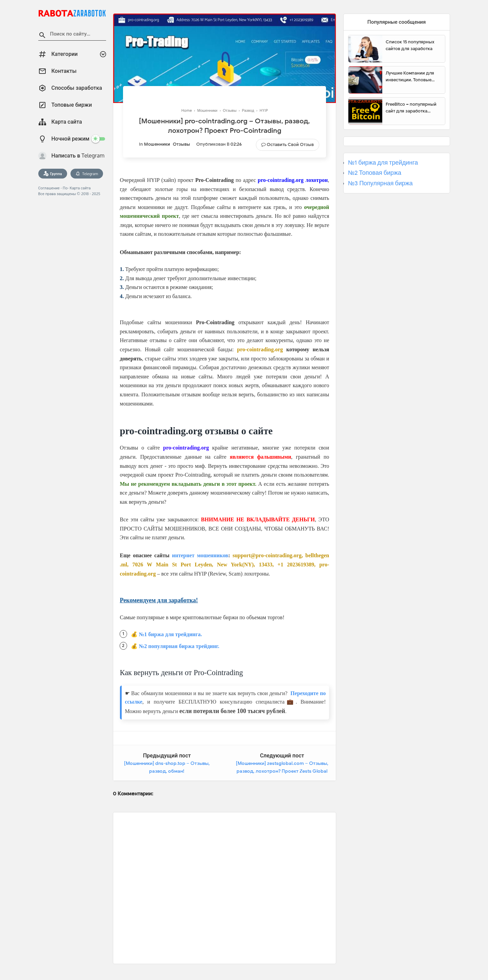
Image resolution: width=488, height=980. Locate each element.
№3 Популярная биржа (380, 183)
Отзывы (181, 144)
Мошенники (157, 144)
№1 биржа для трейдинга (383, 163)
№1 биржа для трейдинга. (171, 634)
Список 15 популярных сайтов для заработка (410, 45)
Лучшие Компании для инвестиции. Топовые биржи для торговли (410, 77)
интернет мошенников (200, 555)
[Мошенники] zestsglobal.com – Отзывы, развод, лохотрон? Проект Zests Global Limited (282, 771)
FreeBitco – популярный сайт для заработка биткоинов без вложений (413, 108)
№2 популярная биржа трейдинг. (179, 646)
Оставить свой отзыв (290, 144)
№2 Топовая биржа (375, 173)
